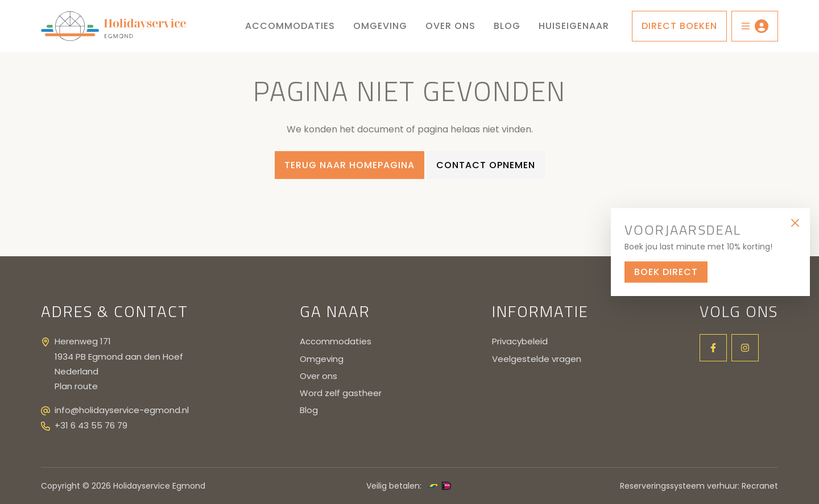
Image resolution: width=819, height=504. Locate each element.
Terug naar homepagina (349, 165)
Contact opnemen (486, 165)
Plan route (76, 386)
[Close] (795, 223)
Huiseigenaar (574, 26)
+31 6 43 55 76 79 (91, 425)
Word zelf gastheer (341, 393)
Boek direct (666, 272)
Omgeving (380, 26)
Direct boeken (679, 26)
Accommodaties (290, 26)
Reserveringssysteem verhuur (679, 486)
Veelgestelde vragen (537, 359)
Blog (507, 26)
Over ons (450, 26)
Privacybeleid (520, 341)
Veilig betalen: (394, 486)
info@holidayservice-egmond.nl (122, 410)
